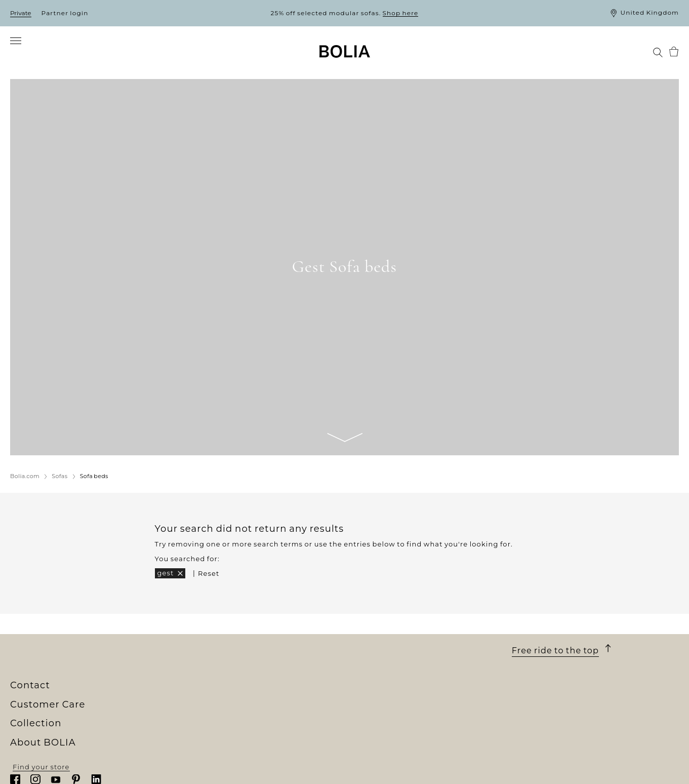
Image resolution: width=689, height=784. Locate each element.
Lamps (190, 738)
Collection (204, 688)
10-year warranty (376, 719)
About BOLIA (47, 688)
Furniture (195, 719)
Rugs (187, 747)
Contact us (365, 756)
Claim (356, 747)
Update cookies (374, 777)
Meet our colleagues (48, 719)
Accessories (199, 756)
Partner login (65, 13)
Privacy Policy (371, 765)
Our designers (37, 738)
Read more (532, 760)
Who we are (32, 701)
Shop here (401, 13)
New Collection (206, 701)
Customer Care (383, 688)
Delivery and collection (388, 710)
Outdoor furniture (211, 729)
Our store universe (45, 710)
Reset (209, 573)
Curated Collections (214, 765)
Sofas (187, 710)
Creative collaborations (54, 756)
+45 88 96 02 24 (570, 740)
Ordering (362, 701)
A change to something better (67, 747)
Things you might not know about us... (82, 765)
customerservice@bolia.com (593, 751)
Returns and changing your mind (407, 738)
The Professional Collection (229, 775)
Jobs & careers (37, 729)
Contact (533, 688)
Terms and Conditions (386, 729)
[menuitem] (24, 52)
